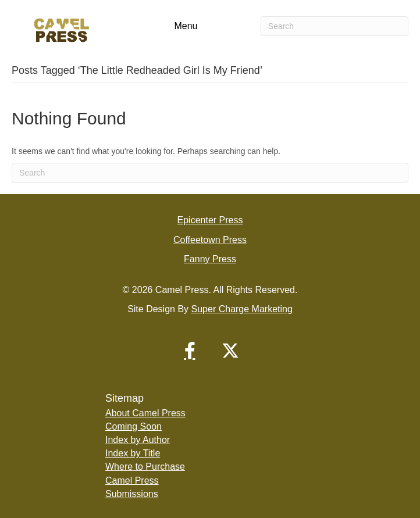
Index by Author (138, 440)
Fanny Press (210, 259)
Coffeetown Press (210, 240)
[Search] (334, 26)
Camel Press (132, 481)
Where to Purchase (145, 467)
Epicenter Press (210, 220)
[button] (190, 351)
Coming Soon (134, 426)
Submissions (132, 494)
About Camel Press (145, 413)
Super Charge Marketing (242, 309)
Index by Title (133, 453)
